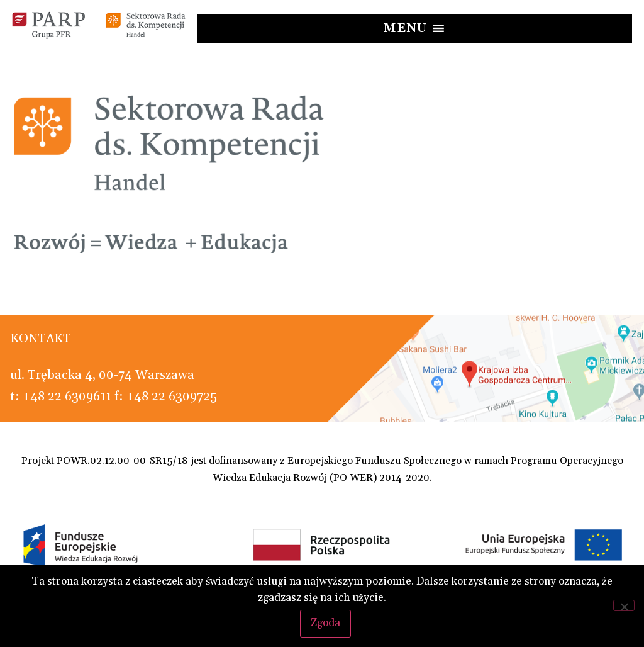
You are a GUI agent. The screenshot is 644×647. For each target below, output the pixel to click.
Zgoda (325, 623)
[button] (405, 28)
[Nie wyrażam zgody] (624, 605)
